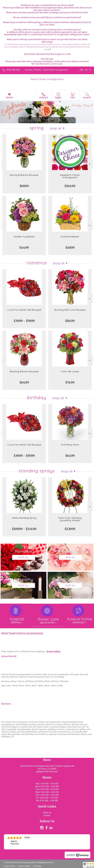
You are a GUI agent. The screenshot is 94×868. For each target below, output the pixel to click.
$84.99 (70, 321)
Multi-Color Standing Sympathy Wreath (70, 519)
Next (90, 164)
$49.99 (70, 248)
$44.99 (24, 248)
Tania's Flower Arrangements (47, 79)
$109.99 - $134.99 (24, 529)
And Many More (70, 445)
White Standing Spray (24, 518)
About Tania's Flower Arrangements (22, 633)
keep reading (53, 651)
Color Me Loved (70, 371)
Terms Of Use (9, 866)
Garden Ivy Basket (24, 237)
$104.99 (70, 186)
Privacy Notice (24, 866)
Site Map (37, 866)
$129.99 (70, 529)
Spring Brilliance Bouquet (24, 175)
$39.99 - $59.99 (24, 321)
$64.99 (24, 382)
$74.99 (70, 382)
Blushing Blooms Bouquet (24, 371)
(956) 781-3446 (13, 70)
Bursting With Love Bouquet (70, 310)
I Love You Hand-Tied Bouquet (24, 310)
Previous (4, 164)
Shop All (56, 128)
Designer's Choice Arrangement (70, 176)
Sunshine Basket (70, 237)
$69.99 (24, 186)
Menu (9, 97)
